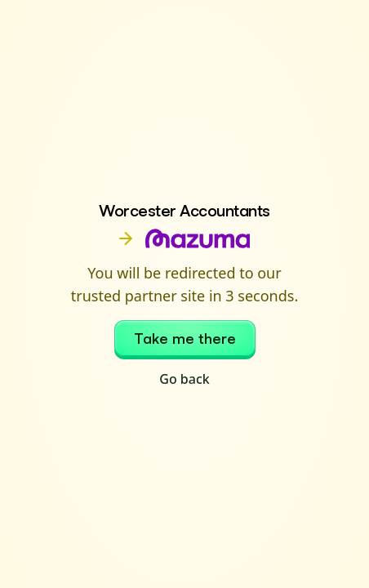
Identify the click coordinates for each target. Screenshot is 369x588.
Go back (184, 379)
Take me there (185, 338)
